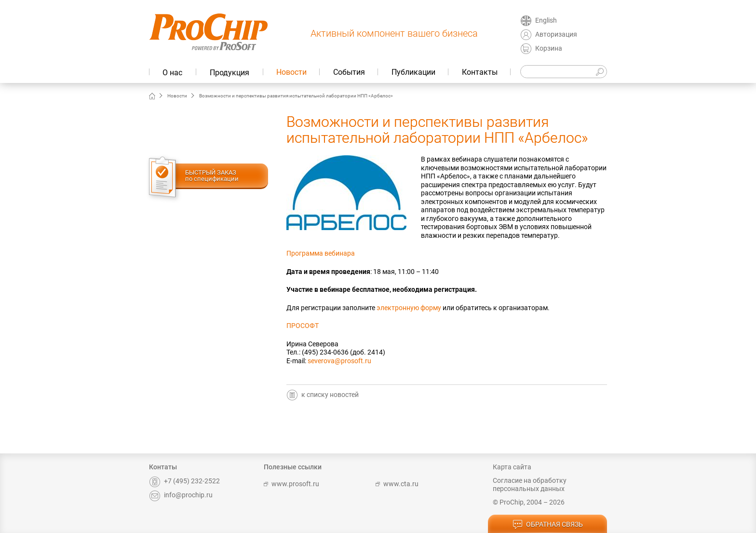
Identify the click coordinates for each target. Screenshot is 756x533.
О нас (172, 73)
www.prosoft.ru (291, 484)
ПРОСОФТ (303, 326)
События (349, 72)
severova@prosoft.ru (339, 361)
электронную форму (409, 308)
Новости (291, 72)
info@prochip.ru (181, 495)
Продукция (229, 73)
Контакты (480, 72)
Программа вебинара (321, 253)
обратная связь (548, 525)
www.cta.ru (397, 484)
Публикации (413, 72)
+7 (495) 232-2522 (184, 481)
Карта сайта (512, 467)
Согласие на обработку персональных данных (530, 485)
